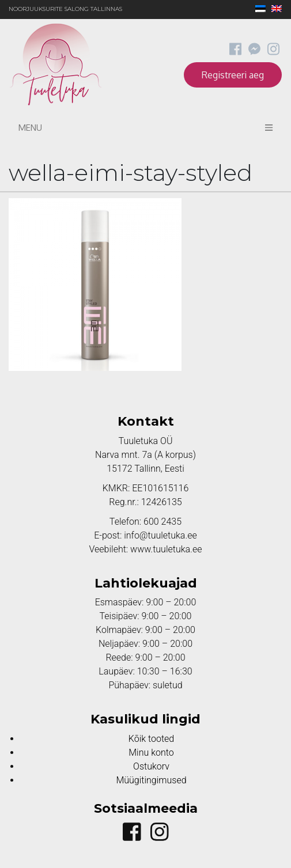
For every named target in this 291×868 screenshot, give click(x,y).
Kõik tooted (151, 739)
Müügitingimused (151, 780)
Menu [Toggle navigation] (145, 128)
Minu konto (151, 753)
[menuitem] (258, 10)
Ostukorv (151, 766)
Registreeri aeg (233, 75)
